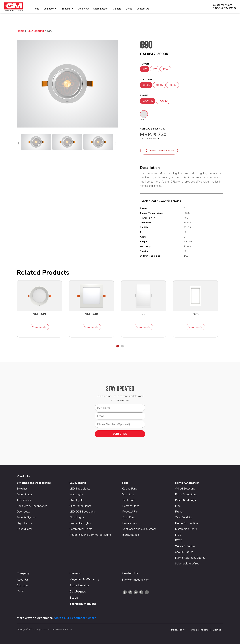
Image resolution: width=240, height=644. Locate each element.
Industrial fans (131, 535)
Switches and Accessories (34, 483)
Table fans (129, 500)
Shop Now (83, 9)
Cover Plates (25, 494)
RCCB (179, 540)
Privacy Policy (178, 630)
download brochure (159, 151)
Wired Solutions (185, 489)
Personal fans (131, 506)
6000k (172, 85)
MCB (178, 535)
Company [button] (49, 9)
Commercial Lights (81, 529)
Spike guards (25, 529)
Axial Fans (129, 517)
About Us (23, 580)
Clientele (22, 585)
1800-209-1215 (224, 8)
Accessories (24, 500)
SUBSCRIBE (120, 434)
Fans (125, 483)
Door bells (23, 512)
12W (166, 69)
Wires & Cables (185, 546)
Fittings (179, 512)
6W (145, 69)
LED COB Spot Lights (83, 512)
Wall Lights (77, 494)
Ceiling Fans (130, 489)
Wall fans (128, 494)
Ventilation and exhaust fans (139, 529)
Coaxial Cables (184, 552)
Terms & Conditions (199, 630)
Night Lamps (24, 523)
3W (155, 69)
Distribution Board (186, 529)
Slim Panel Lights (80, 506)
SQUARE (148, 101)
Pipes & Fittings (185, 500)
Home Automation (187, 483)
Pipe (178, 506)
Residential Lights (80, 523)
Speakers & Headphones (32, 506)
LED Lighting (36, 31)
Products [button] (66, 9)
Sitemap (217, 630)
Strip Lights (76, 500)
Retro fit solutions (186, 494)
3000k (146, 85)
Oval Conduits (184, 517)
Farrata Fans (130, 523)
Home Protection (187, 523)
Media (20, 591)
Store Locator (101, 9)
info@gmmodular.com (136, 580)
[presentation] (18, 143)
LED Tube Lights (80, 489)
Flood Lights (77, 517)
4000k (159, 85)
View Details (39, 327)
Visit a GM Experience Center (75, 618)
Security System (27, 517)
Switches (22, 489)
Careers (117, 9)
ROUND (163, 101)
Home (36, 9)
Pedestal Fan (130, 512)
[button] (118, 346)
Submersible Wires (187, 564)
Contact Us (143, 9)
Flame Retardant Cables (190, 558)
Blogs (129, 9)
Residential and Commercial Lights (90, 535)
